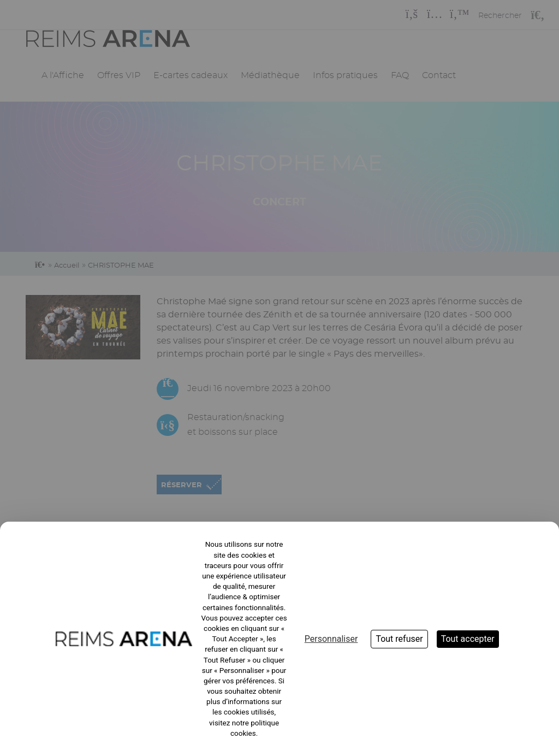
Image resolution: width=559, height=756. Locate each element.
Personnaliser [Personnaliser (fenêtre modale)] (331, 639)
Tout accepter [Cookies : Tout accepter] (468, 639)
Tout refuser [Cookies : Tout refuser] (399, 639)
